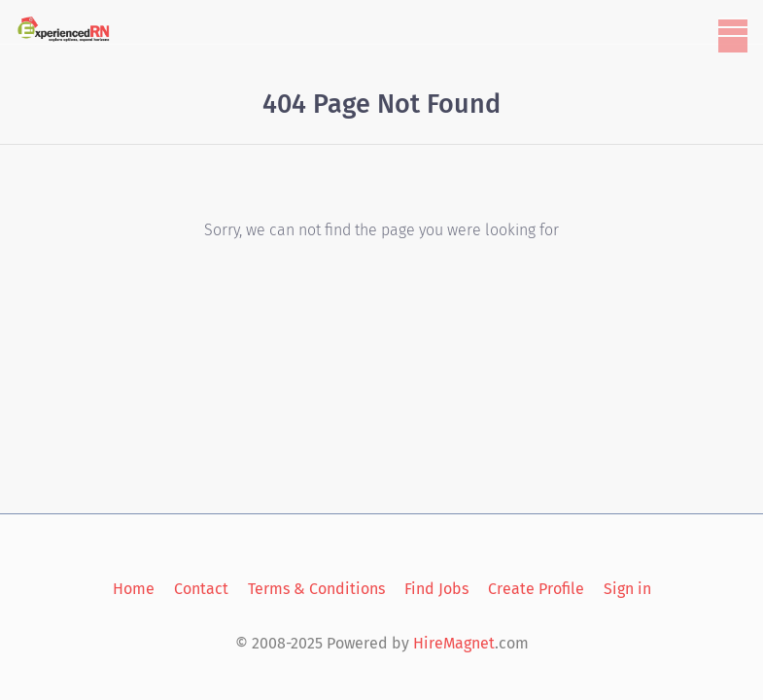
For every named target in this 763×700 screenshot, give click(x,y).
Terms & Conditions (316, 589)
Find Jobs (436, 589)
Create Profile (536, 589)
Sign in (627, 589)
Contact (201, 589)
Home (134, 589)
